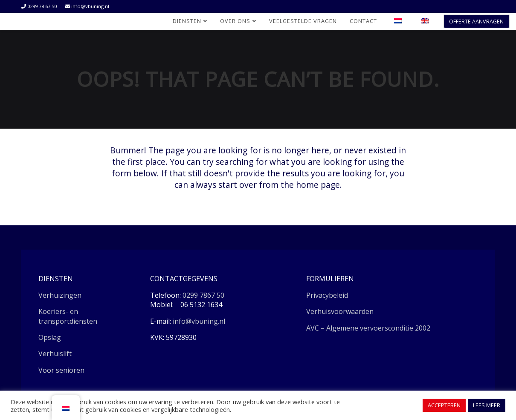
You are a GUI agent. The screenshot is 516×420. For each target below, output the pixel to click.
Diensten (190, 21)
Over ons (238, 21)
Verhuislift (55, 354)
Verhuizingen (60, 295)
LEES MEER (487, 405)
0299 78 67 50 (39, 6)
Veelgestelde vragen (303, 21)
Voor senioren (61, 370)
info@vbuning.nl (87, 6)
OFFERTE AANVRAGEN (476, 22)
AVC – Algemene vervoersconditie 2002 (368, 328)
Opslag (50, 337)
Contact (363, 21)
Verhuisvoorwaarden (340, 311)
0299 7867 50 (203, 295)
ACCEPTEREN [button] (444, 405)
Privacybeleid (327, 295)
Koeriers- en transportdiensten (68, 316)
